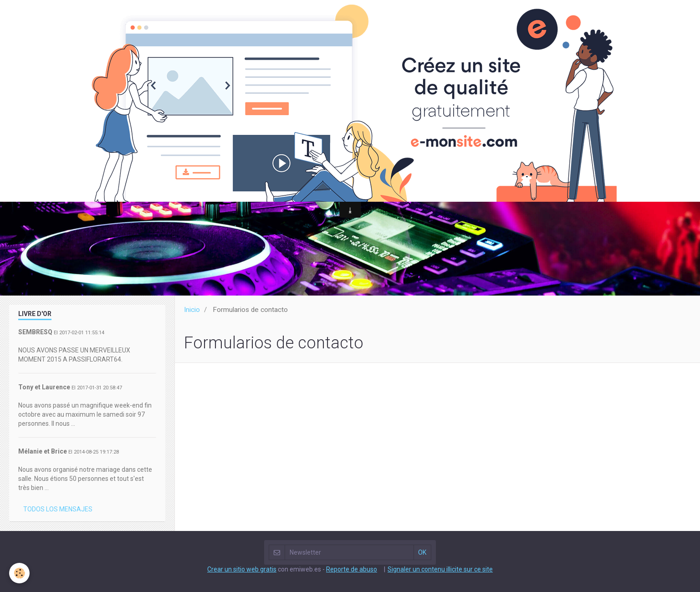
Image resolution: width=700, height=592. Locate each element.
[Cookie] (19, 573)
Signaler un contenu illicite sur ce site (440, 569)
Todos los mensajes (58, 509)
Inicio (192, 310)
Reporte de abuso (352, 569)
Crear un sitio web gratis (242, 569)
